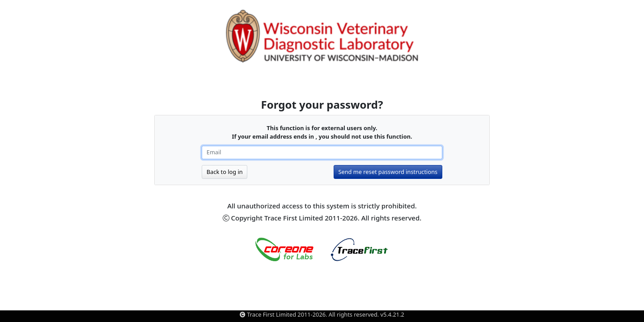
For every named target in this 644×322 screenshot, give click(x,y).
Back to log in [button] (225, 172)
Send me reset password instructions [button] (388, 172)
